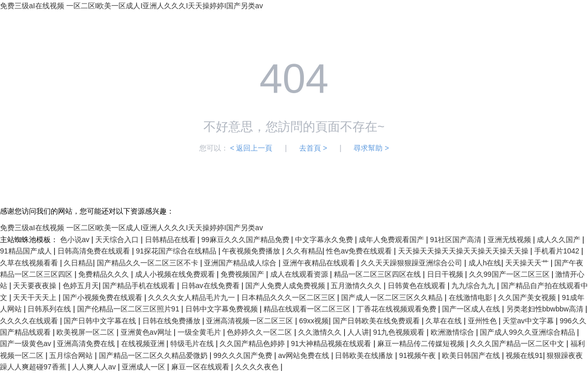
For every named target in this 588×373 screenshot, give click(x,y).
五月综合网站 (72, 355)
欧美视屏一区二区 (86, 332)
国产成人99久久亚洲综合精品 (528, 332)
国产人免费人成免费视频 (286, 286)
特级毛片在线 (193, 344)
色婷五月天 (81, 286)
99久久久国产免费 (244, 355)
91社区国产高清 (457, 240)
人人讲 (358, 332)
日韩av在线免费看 (211, 286)
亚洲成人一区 (144, 367)
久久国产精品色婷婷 (253, 344)
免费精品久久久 (105, 274)
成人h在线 (485, 263)
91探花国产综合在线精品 (177, 251)
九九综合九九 (474, 286)
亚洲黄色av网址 (147, 332)
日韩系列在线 (50, 309)
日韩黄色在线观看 (418, 286)
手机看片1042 (558, 251)
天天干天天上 (36, 297)
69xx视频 (314, 321)
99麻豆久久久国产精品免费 (246, 240)
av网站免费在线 (305, 355)
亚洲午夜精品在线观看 (320, 263)
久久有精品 (304, 251)
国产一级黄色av (27, 344)
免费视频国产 (243, 274)
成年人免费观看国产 (392, 240)
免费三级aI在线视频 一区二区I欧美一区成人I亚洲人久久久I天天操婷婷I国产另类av (131, 6)
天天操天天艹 (528, 263)
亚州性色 (483, 321)
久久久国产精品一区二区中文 (518, 344)
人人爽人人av (95, 367)
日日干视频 (446, 274)
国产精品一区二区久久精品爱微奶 (154, 355)
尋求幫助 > (371, 148)
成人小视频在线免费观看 (176, 274)
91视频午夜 (418, 355)
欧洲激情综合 (453, 332)
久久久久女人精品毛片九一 (193, 297)
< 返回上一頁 (251, 148)
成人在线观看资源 (300, 274)
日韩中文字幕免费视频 (223, 309)
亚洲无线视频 (510, 240)
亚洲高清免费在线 (87, 344)
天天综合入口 (118, 240)
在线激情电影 (472, 297)
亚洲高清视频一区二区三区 (251, 321)
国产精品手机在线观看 (140, 286)
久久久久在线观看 (30, 321)
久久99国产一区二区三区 (510, 274)
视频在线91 (524, 355)
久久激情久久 (321, 332)
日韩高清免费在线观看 (95, 251)
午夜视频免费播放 (252, 251)
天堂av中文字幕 (529, 321)
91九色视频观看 (400, 332)
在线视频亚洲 (144, 344)
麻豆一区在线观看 (201, 367)
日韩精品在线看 (171, 240)
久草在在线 (445, 321)
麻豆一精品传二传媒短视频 (422, 344)
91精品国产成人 (27, 251)
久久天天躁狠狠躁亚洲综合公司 (413, 263)
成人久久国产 (560, 240)
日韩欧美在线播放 (365, 355)
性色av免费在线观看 (360, 251)
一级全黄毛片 (200, 332)
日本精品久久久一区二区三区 (289, 297)
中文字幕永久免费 (325, 240)
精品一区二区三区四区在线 (378, 274)
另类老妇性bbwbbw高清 (546, 309)
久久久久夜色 (258, 367)
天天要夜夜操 (36, 286)
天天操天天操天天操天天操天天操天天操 (464, 251)
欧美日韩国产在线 (472, 355)
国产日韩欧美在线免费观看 (377, 321)
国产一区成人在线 (472, 309)
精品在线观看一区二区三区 (308, 309)
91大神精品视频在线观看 (332, 344)
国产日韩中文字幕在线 (101, 321)
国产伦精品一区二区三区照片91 (129, 309)
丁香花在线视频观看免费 (398, 309)
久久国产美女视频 (528, 297)
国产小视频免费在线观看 (104, 297)
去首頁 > (313, 148)
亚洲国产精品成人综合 (241, 263)
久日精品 (78, 263)
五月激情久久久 (357, 286)
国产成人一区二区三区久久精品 (393, 297)
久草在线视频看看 (30, 263)
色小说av (76, 240)
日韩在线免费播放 (172, 321)
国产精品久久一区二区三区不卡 (149, 263)
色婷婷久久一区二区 (260, 332)
